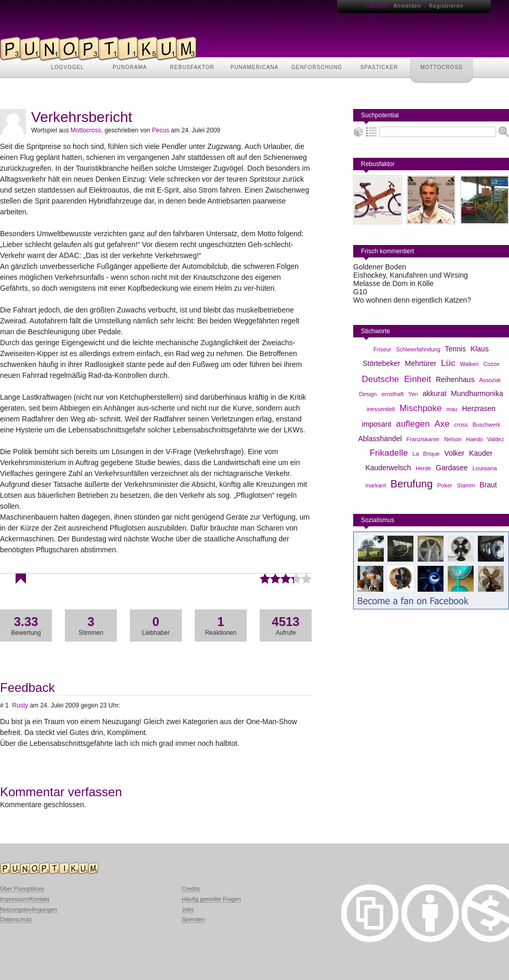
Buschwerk (487, 425)
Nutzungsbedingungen (29, 909)
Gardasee (452, 468)
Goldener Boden (380, 267)
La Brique (426, 454)
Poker (445, 485)
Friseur (382, 349)
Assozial (490, 380)
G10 (360, 292)
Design (368, 394)
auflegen (413, 424)
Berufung (412, 484)
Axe (442, 424)
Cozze (492, 364)
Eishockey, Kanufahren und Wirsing (411, 275)
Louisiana (484, 468)
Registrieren (446, 6)
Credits (191, 889)
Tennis (456, 349)
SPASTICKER (379, 67)
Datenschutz (16, 919)
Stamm (466, 485)
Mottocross (86, 130)
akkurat (435, 393)
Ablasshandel (380, 439)
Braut (488, 485)
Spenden (193, 919)
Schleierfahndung (418, 349)
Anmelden (407, 6)
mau (452, 409)
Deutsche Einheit (396, 379)
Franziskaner (423, 439)
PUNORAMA (130, 67)
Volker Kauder (468, 453)
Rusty (20, 705)
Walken (469, 364)
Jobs (188, 909)
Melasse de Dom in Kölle (393, 283)
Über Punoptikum (22, 889)
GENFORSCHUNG (317, 67)
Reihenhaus (455, 379)
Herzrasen (479, 409)
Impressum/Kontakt (25, 899)
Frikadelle (389, 453)
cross (461, 425)
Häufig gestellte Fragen (211, 899)
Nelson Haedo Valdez (474, 439)
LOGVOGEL (68, 67)
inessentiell (381, 409)
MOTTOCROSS (441, 67)
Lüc (448, 363)
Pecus (161, 130)
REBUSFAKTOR (192, 67)
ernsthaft (392, 394)
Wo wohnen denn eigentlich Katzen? (412, 300)
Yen (413, 394)
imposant (377, 424)
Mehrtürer (421, 363)
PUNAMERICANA (255, 67)
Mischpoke (420, 408)
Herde (423, 468)
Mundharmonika (477, 393)
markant (376, 485)
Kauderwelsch (388, 468)
